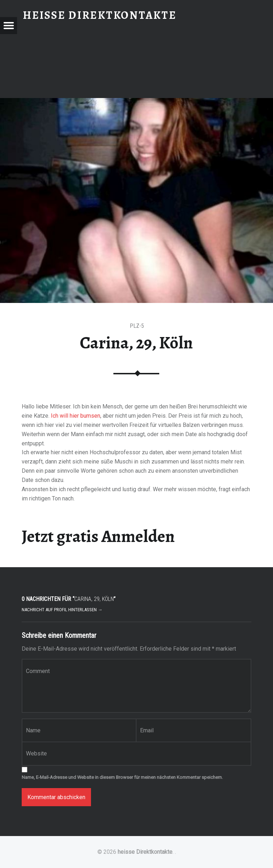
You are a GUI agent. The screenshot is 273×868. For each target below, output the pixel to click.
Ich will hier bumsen (76, 416)
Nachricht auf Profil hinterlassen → (62, 610)
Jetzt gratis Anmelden (98, 536)
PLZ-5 (137, 326)
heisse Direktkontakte (145, 852)
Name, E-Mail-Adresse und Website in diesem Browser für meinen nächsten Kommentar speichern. (122, 777)
